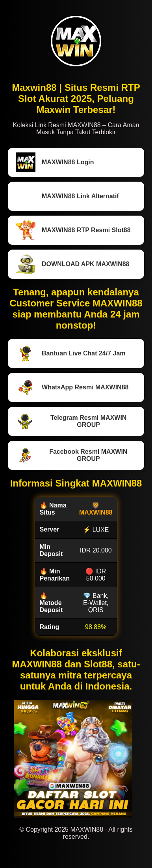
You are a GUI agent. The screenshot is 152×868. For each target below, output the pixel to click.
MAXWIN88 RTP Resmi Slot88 (73, 230)
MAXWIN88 (96, 512)
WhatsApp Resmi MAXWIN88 (72, 387)
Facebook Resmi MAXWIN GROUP (71, 455)
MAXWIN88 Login (55, 162)
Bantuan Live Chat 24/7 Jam (71, 353)
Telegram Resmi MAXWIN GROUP (71, 421)
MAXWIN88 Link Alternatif (67, 196)
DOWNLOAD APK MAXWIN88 (73, 264)
